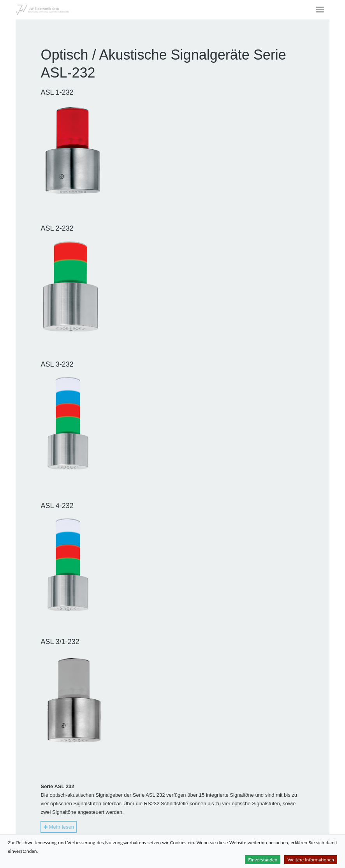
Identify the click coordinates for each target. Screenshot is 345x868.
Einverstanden (263, 860)
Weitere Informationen (311, 860)
